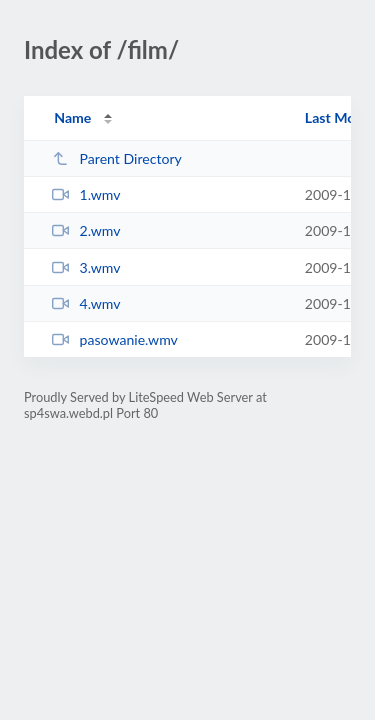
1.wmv (86, 194)
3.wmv (86, 267)
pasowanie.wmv (115, 339)
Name (72, 117)
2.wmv (86, 230)
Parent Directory (117, 158)
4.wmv (86, 303)
